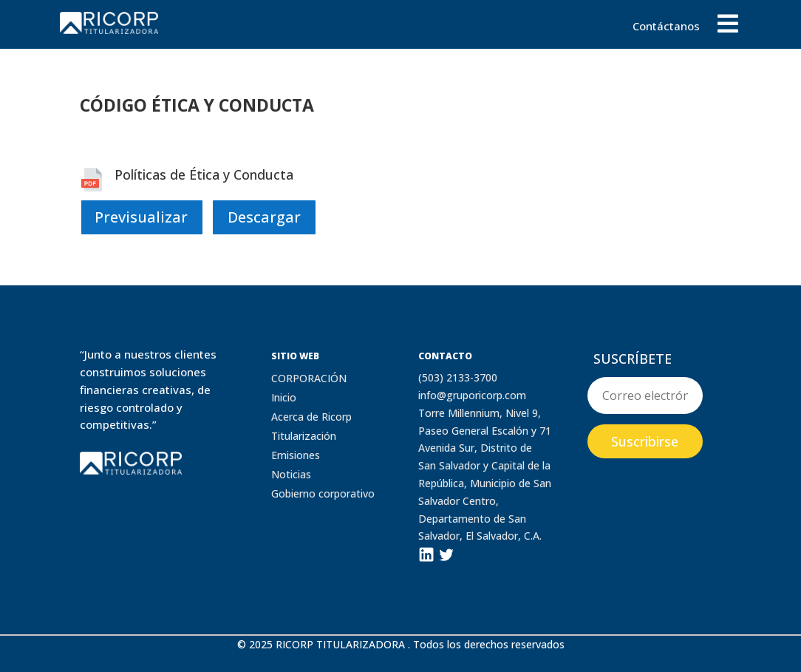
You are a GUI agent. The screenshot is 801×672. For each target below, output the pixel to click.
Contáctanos (666, 27)
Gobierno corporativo (323, 493)
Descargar (264, 217)
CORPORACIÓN (309, 378)
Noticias (291, 474)
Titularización (304, 436)
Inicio (284, 397)
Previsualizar (141, 217)
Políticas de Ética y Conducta (204, 174)
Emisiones (296, 455)
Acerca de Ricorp (311, 417)
